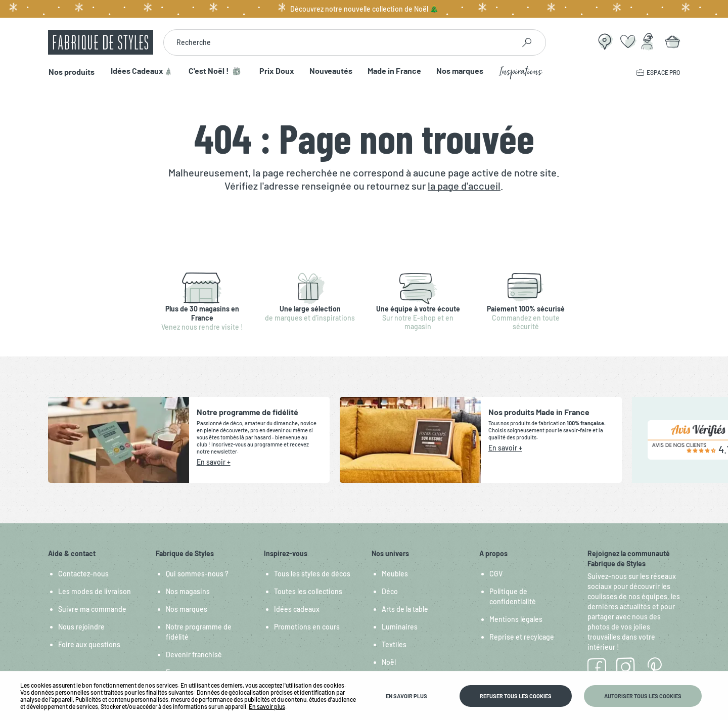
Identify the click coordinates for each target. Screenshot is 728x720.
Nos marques (458, 71)
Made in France (393, 71)
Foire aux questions (89, 644)
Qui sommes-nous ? (197, 574)
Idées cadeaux (297, 609)
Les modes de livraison (95, 591)
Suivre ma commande (92, 609)
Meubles (395, 574)
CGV (496, 574)
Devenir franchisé (194, 655)
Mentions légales (516, 619)
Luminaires (400, 627)
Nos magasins (188, 591)
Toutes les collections (308, 591)
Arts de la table (405, 609)
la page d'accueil (464, 186)
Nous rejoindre (81, 627)
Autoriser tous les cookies (643, 696)
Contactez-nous (83, 574)
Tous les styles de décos (312, 574)
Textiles (394, 644)
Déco (390, 591)
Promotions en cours (307, 627)
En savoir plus (267, 706)
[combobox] (339, 42)
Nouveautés (329, 71)
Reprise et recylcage (522, 637)
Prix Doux (275, 71)
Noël (389, 662)
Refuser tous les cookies (516, 696)
